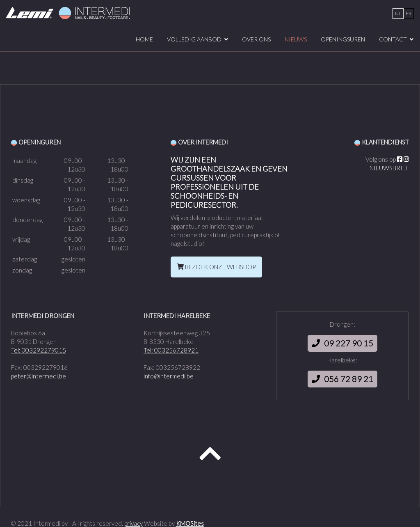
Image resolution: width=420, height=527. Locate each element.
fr (409, 13)
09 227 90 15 (342, 343)
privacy (134, 523)
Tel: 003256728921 (171, 350)
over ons (256, 39)
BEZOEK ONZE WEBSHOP (216, 267)
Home (144, 39)
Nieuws (296, 39)
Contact (393, 39)
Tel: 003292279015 (39, 350)
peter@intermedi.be (39, 376)
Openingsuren (343, 39)
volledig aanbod (194, 39)
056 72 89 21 (342, 379)
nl (398, 13)
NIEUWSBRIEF (389, 168)
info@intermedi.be (169, 376)
